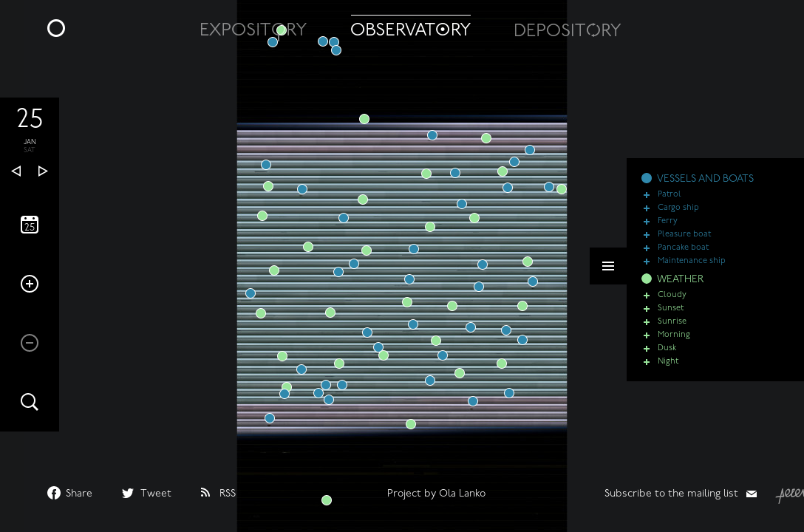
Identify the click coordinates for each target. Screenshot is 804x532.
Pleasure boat (684, 241)
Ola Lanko (462, 494)
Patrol (670, 201)
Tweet (156, 494)
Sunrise (672, 328)
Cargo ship (678, 214)
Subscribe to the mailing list (671, 494)
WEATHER (680, 286)
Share (79, 494)
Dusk (667, 354)
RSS (228, 494)
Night (668, 368)
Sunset (671, 314)
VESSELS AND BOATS (705, 185)
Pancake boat (683, 254)
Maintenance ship (692, 267)
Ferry (668, 227)
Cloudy (672, 301)
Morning (674, 341)
